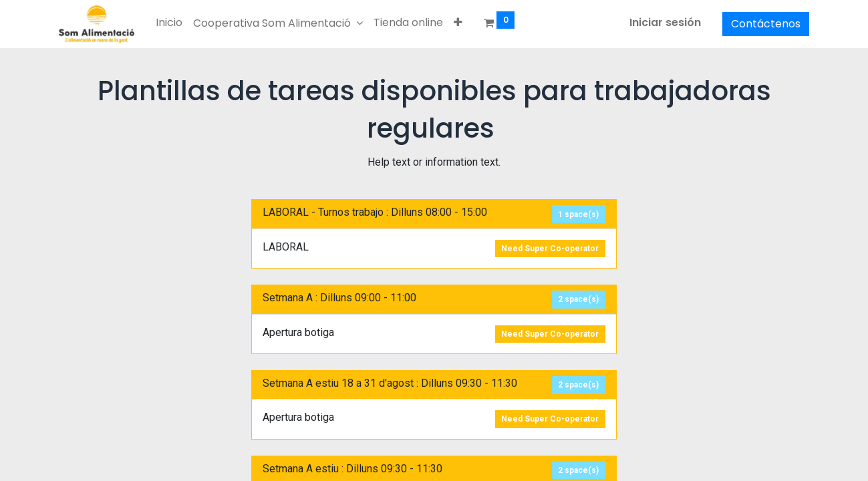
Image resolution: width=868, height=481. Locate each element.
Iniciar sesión (665, 22)
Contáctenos (766, 24)
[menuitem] (169, 23)
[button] (458, 23)
